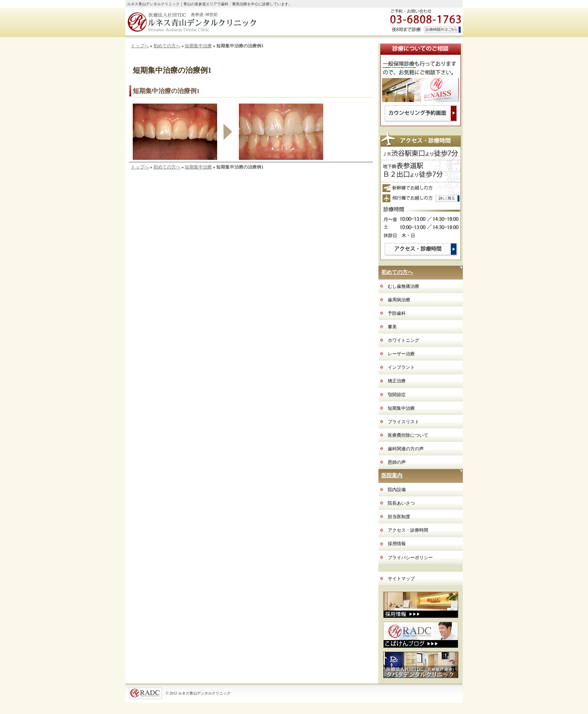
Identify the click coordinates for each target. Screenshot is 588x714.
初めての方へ (167, 46)
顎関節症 (397, 395)
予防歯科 (397, 313)
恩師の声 (397, 462)
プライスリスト (403, 422)
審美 (392, 327)
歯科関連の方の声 (406, 449)
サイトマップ (401, 579)
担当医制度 (399, 517)
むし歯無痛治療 (403, 286)
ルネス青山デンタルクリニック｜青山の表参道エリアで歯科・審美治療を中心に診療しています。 (210, 4)
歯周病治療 (399, 300)
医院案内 (392, 476)
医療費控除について (408, 435)
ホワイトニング (403, 340)
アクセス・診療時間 (408, 530)
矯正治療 (397, 381)
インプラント (401, 367)
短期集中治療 (198, 46)
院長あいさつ (401, 503)
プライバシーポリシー (410, 558)
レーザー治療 (401, 354)
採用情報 (397, 544)
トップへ (140, 46)
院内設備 (397, 490)
